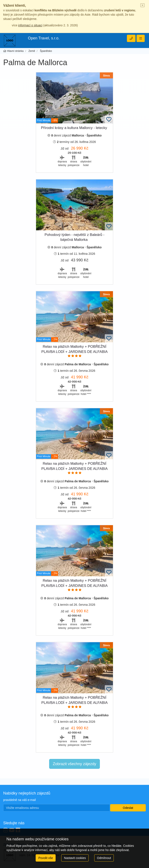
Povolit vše (46, 858)
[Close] (143, 6)
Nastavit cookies (75, 858)
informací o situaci (30, 25)
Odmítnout (104, 858)
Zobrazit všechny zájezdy (74, 764)
